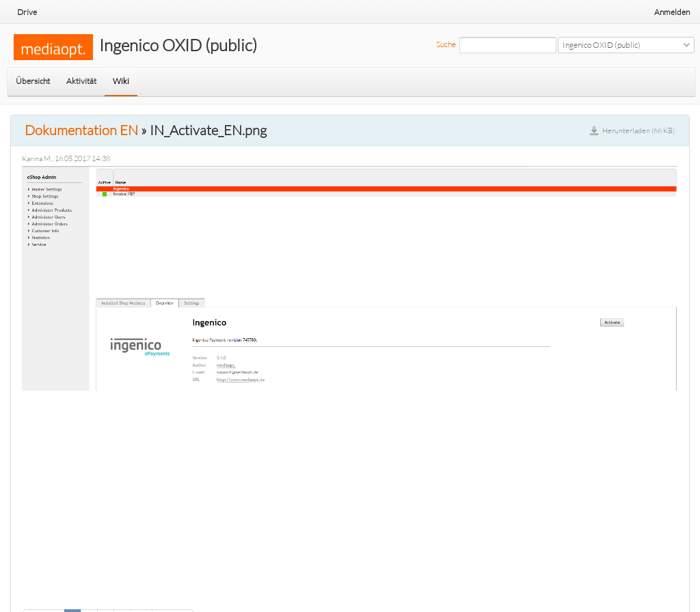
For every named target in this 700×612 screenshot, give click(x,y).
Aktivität (81, 81)
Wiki (121, 81)
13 (142, 595)
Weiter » (173, 595)
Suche (446, 44)
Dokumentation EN (81, 130)
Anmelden (672, 12)
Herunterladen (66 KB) (638, 130)
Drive (27, 12)
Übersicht (33, 81)
